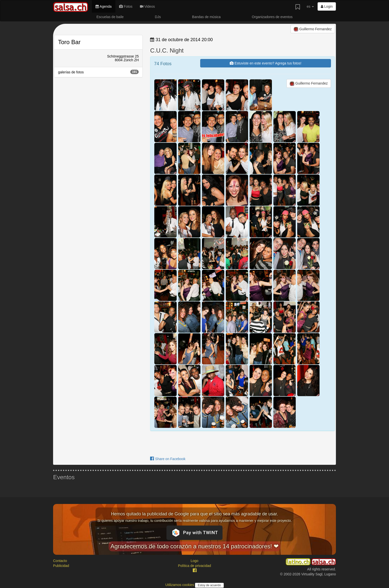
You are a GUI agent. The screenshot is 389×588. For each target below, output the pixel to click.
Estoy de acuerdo (209, 585)
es (310, 6)
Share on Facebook (168, 459)
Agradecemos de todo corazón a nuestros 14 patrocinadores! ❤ (194, 546)
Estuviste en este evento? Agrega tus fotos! (265, 63)
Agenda (103, 6)
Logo (194, 561)
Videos (147, 6)
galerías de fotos (98, 72)
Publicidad (61, 566)
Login (327, 6)
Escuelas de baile (110, 17)
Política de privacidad (194, 566)
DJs (158, 17)
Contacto (60, 561)
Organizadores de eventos (272, 17)
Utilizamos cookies (180, 585)
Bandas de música (206, 17)
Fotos (126, 6)
